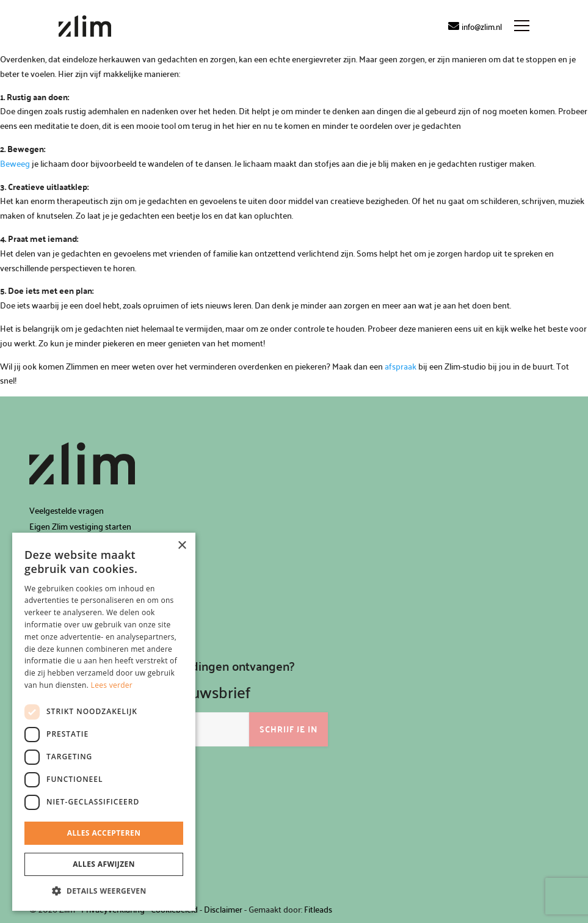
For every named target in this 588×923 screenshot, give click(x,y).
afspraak (401, 366)
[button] (104, 891)
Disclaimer (223, 909)
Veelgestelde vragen (67, 510)
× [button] (182, 546)
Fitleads (318, 909)
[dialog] (104, 722)
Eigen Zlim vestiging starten (80, 526)
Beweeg (15, 163)
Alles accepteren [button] (104, 833)
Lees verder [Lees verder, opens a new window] (112, 685)
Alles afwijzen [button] (104, 864)
